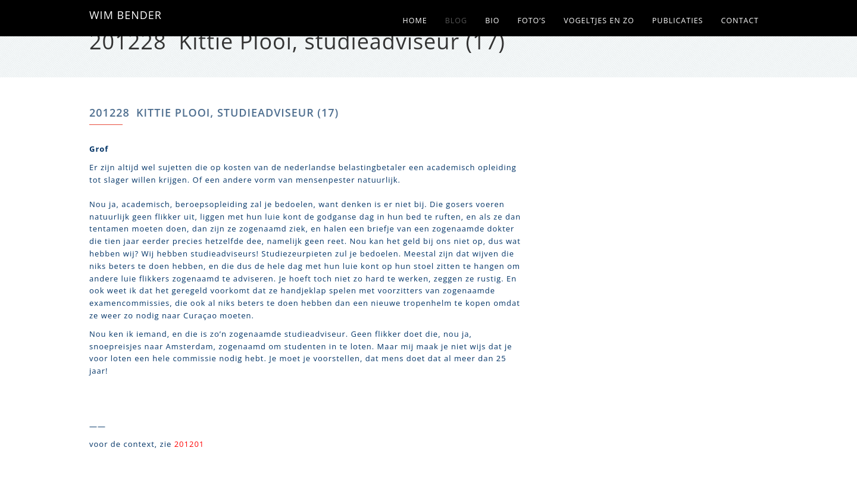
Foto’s (531, 21)
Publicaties (678, 21)
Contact (740, 21)
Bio (492, 21)
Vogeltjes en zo (599, 21)
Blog (456, 21)
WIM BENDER (126, 15)
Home (415, 21)
